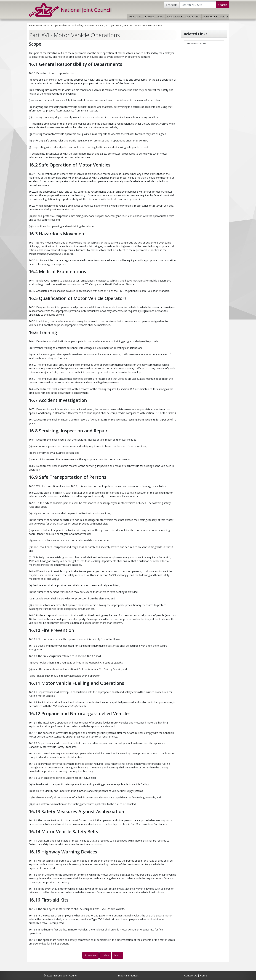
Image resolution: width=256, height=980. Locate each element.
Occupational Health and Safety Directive (71, 25)
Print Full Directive (196, 44)
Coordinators (193, 17)
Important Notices (128, 975)
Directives (149, 17)
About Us (135, 17)
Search (222, 5)
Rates (161, 17)
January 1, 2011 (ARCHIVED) (109, 25)
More (224, 17)
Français (172, 5)
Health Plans (175, 17)
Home (32, 25)
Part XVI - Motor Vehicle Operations (144, 25)
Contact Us (191, 975)
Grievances (210, 17)
